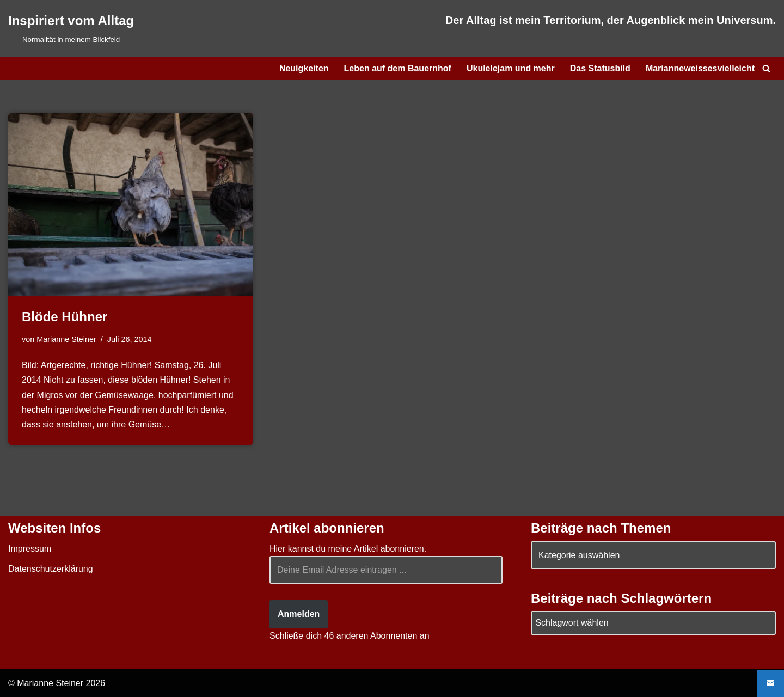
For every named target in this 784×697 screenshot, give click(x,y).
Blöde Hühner (65, 317)
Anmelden (299, 614)
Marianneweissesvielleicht (700, 68)
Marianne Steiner (66, 339)
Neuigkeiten (304, 68)
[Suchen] (766, 68)
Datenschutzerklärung (51, 569)
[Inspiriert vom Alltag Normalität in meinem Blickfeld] (71, 28)
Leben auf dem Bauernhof (398, 68)
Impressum (30, 549)
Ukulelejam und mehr (511, 68)
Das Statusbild (600, 68)
